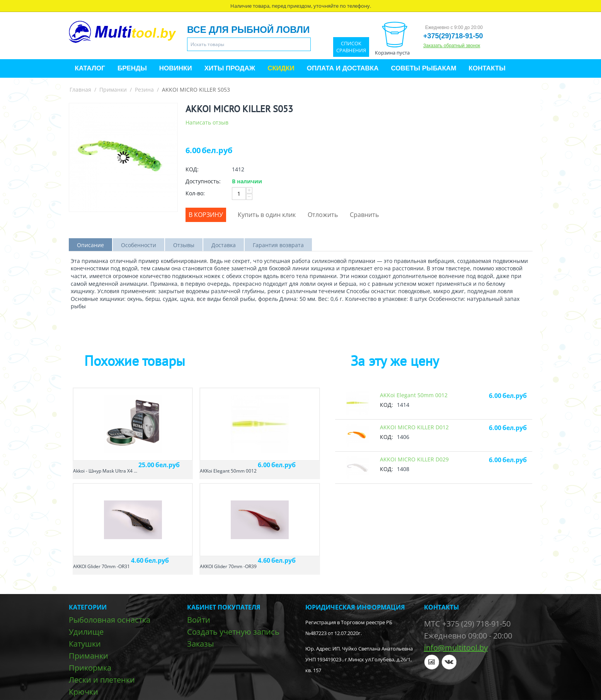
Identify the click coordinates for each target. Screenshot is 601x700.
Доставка (224, 245)
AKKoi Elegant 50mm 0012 (228, 471)
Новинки (176, 68)
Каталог (90, 68)
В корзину (206, 215)
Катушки (85, 644)
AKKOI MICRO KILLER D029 (414, 459)
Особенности (139, 245)
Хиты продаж (230, 68)
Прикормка (90, 668)
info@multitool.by (456, 648)
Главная (80, 90)
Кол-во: (195, 193)
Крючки (83, 692)
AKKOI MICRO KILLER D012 (414, 427)
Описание (90, 245)
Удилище (86, 632)
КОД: (192, 169)
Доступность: (203, 181)
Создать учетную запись (233, 632)
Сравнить (364, 215)
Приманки (113, 90)
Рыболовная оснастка (110, 620)
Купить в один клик (267, 215)
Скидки (281, 68)
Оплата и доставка (343, 68)
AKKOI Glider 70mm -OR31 (101, 566)
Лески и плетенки (102, 680)
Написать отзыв (207, 122)
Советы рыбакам (423, 68)
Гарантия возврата (278, 245)
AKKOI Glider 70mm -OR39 (228, 566)
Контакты (487, 68)
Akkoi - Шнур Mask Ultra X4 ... (105, 471)
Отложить (323, 215)
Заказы (200, 644)
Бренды (132, 68)
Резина (144, 90)
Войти (199, 620)
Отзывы (184, 245)
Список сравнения (351, 47)
